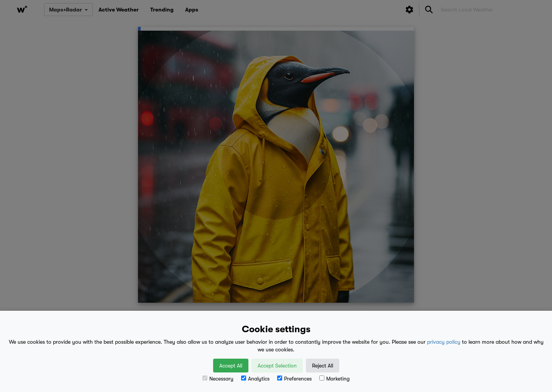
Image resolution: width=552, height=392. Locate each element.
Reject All (323, 366)
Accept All (231, 366)
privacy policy (444, 342)
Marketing (334, 379)
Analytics (255, 379)
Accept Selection (277, 366)
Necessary (218, 379)
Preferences (294, 379)
